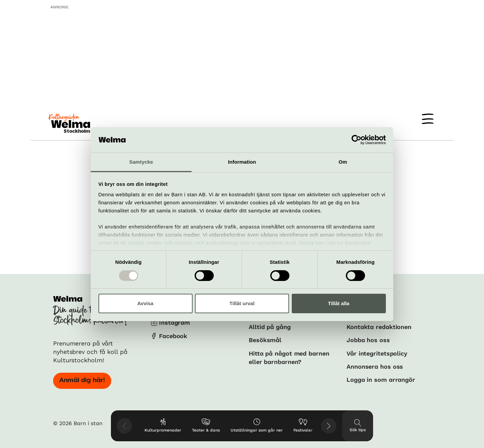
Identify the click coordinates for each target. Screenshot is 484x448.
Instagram (174, 322)
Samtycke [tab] (141, 162)
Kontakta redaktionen (379, 327)
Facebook (173, 336)
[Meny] (428, 119)
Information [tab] (242, 162)
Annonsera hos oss (375, 366)
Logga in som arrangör (381, 380)
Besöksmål (265, 340)
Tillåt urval (242, 303)
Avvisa (146, 303)
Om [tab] (343, 162)
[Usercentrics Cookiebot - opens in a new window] (356, 140)
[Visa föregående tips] (124, 426)
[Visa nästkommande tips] (329, 426)
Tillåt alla (339, 303)
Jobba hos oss (368, 340)
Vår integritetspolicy (377, 353)
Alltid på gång (270, 327)
